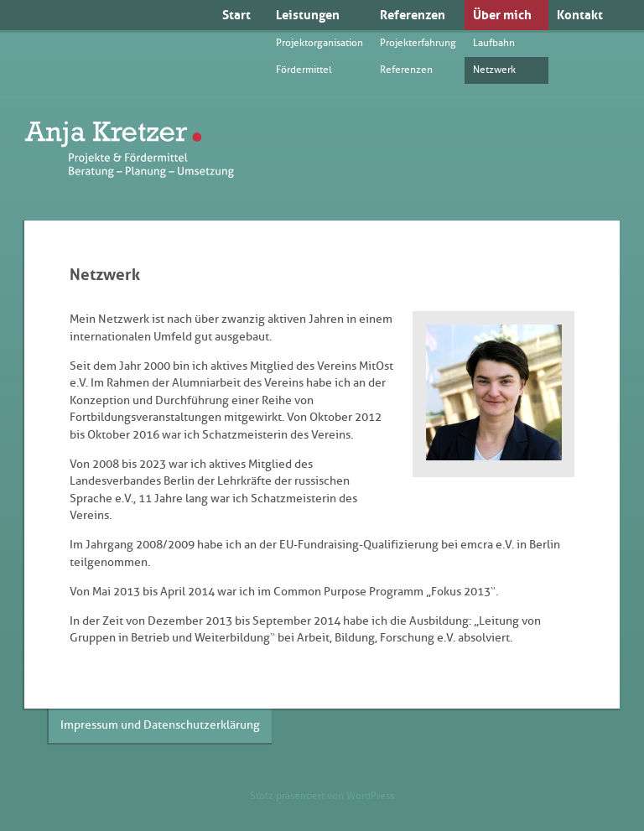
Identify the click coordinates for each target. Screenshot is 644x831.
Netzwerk (494, 70)
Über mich (502, 15)
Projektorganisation (319, 43)
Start (236, 15)
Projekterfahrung (418, 43)
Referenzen (413, 15)
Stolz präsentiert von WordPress (322, 796)
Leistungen (308, 15)
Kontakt (580, 15)
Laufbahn (494, 43)
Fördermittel (304, 70)
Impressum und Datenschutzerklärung (160, 725)
